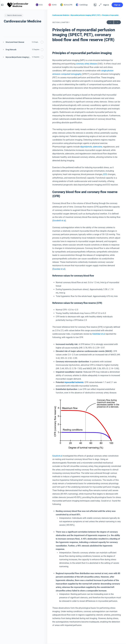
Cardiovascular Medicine (61, 15)
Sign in (104, 5)
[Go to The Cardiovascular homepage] (20, 5)
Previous (110, 22)
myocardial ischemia (74, 382)
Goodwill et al (59, 221)
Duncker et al (59, 269)
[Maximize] (98, 5)
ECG (105, 174)
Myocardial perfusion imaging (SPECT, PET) (86, 15)
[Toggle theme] (93, 5)
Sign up (115, 5)
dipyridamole (86, 147)
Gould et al (57, 456)
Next (117, 22)
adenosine (97, 147)
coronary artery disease (86, 64)
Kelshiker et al (99, 334)
